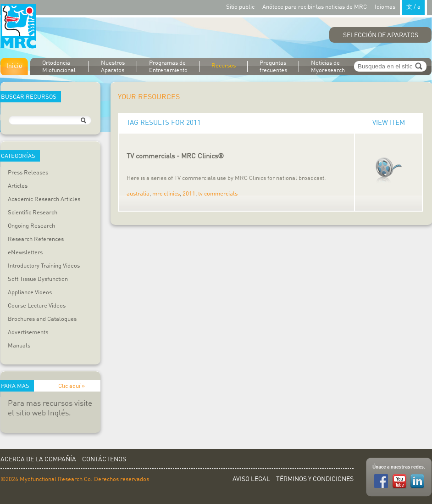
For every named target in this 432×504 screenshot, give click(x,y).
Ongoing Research (31, 226)
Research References (36, 239)
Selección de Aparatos (381, 35)
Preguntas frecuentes (273, 67)
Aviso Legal (251, 479)
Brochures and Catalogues (42, 319)
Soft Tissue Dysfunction (38, 279)
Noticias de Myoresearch (328, 67)
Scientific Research (33, 213)
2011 (189, 194)
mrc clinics (166, 194)
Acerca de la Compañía (38, 459)
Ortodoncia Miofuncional (59, 67)
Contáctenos (104, 459)
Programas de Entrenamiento (168, 67)
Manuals (19, 346)
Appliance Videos (30, 293)
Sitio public (240, 7)
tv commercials (218, 194)
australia (138, 194)
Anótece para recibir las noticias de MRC (315, 7)
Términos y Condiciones (315, 479)
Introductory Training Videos (44, 266)
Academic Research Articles (44, 199)
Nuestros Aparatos (113, 67)
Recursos (224, 66)
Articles (18, 186)
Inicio (14, 66)
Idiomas (401, 7)
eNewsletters (25, 253)
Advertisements (28, 333)
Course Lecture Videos (37, 306)
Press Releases (28, 173)
